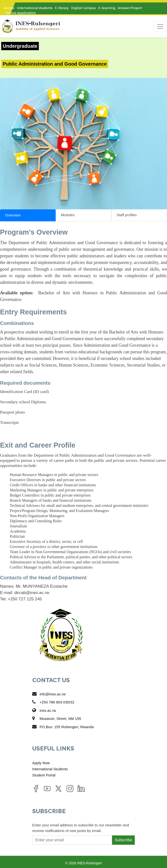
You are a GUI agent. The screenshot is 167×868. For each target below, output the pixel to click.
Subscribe (123, 840)
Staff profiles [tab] (127, 215)
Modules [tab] (68, 215)
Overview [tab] (13, 215)
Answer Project (130, 8)
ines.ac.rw (44, 710)
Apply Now (41, 763)
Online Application (21, 13)
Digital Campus (83, 8)
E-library (62, 8)
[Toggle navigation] (160, 26)
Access (9, 8)
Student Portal (44, 775)
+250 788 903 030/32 (53, 702)
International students (35, 8)
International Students (50, 769)
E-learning (107, 8)
